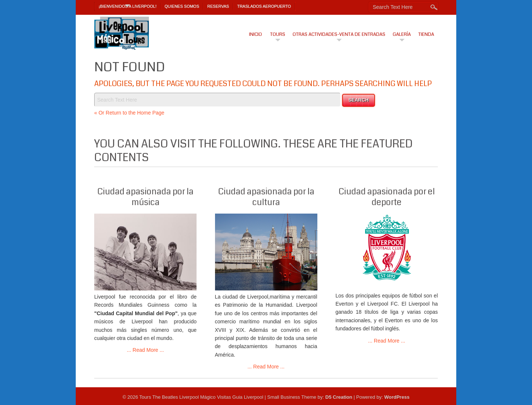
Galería (402, 34)
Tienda (426, 34)
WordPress (397, 397)
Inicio (255, 34)
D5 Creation (339, 397)
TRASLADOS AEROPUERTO (264, 6)
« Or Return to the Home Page (129, 113)
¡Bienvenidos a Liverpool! (128, 6)
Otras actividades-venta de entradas (339, 34)
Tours (278, 34)
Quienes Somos (182, 6)
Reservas (218, 6)
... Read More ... (145, 350)
